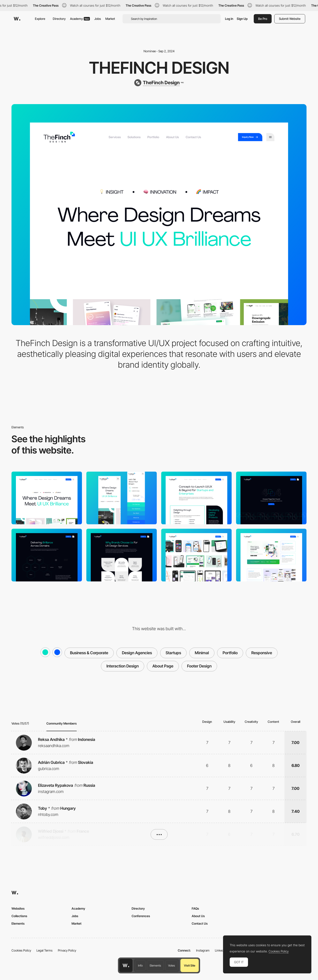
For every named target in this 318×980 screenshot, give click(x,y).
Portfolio (230, 653)
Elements (155, 965)
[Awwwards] (17, 19)
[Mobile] (122, 498)
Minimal (202, 653)
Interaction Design (123, 666)
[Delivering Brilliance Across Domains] (47, 555)
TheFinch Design (159, 68)
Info (140, 965)
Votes (171, 965)
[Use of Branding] (122, 555)
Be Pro (263, 19)
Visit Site (190, 965)
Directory (59, 19)
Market (110, 19)
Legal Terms (44, 950)
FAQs (195, 908)
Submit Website (290, 19)
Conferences (141, 916)
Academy (80, 19)
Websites (18, 908)
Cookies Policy (21, 950)
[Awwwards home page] (126, 965)
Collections (19, 916)
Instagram (203, 950)
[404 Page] (271, 498)
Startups (173, 653)
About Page (163, 666)
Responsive (262, 653)
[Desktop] (47, 498)
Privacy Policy (67, 950)
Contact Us (200, 923)
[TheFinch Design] (159, 83)
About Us (198, 916)
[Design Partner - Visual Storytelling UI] (271, 555)
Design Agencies (137, 653)
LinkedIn (221, 950)
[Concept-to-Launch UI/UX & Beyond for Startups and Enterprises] (196, 498)
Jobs (98, 19)
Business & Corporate (89, 653)
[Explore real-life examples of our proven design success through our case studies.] (196, 555)
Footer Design (199, 666)
